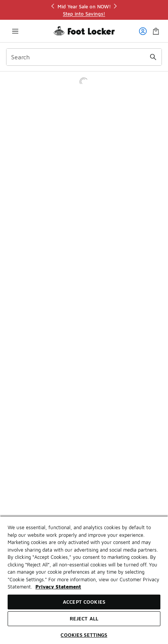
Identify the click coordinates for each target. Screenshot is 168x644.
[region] (84, 10)
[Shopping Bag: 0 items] (156, 31)
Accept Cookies (84, 602)
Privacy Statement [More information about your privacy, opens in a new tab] (58, 587)
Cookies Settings (84, 635)
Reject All (84, 619)
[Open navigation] (15, 31)
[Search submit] (153, 57)
